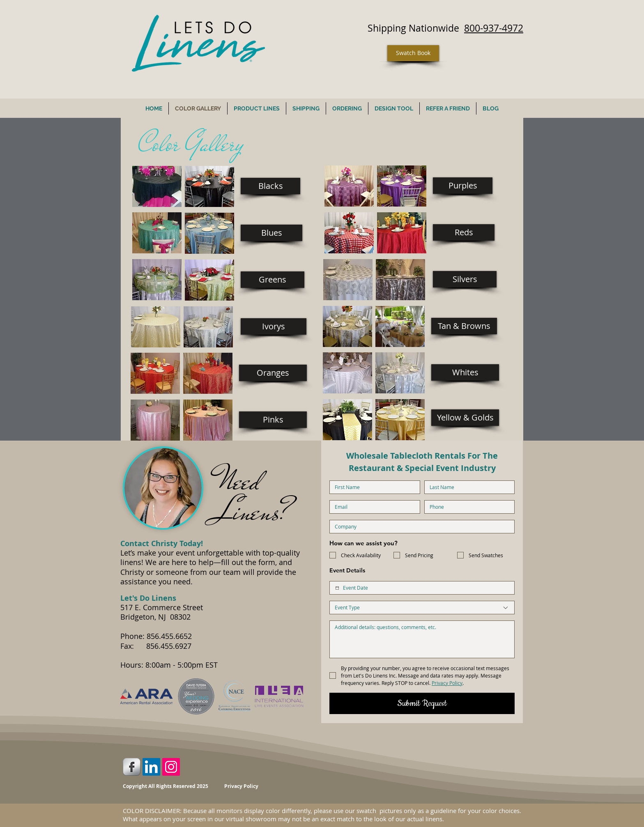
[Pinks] (273, 420)
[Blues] (271, 233)
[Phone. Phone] (467, 507)
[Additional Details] (422, 639)
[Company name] (420, 527)
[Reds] (464, 232)
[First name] (372, 487)
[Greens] (273, 280)
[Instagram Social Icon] (171, 767)
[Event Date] (337, 588)
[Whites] (465, 372)
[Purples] (463, 186)
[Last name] (467, 487)
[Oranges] (273, 373)
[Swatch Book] (413, 53)
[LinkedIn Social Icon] (151, 767)
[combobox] (422, 608)
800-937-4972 (494, 28)
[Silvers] (465, 279)
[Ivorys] (274, 326)
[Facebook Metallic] (132, 767)
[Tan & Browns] (464, 326)
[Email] (372, 507)
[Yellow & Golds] (465, 418)
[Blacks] (270, 186)
